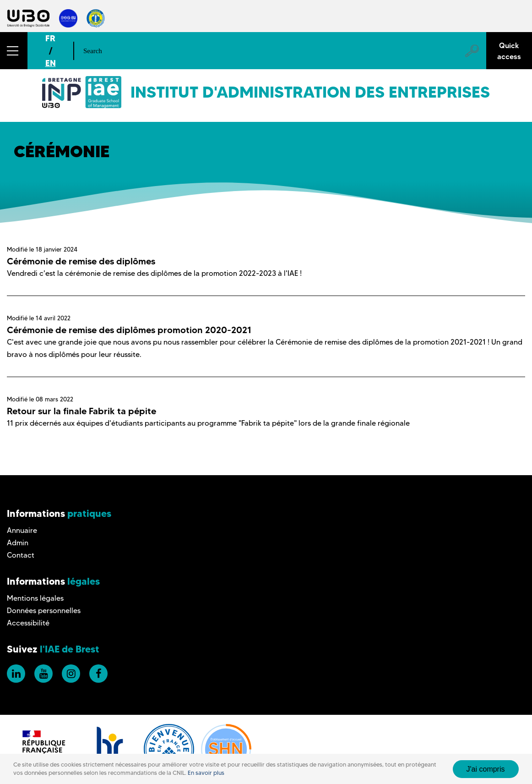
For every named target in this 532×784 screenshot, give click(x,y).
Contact (21, 555)
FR (50, 38)
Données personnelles (44, 611)
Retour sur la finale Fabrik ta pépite (81, 411)
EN (51, 63)
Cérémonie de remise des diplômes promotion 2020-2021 (129, 330)
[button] (14, 51)
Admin (18, 543)
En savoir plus (206, 773)
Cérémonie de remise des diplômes (81, 261)
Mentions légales (35, 598)
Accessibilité (28, 623)
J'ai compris (486, 769)
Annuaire (22, 530)
